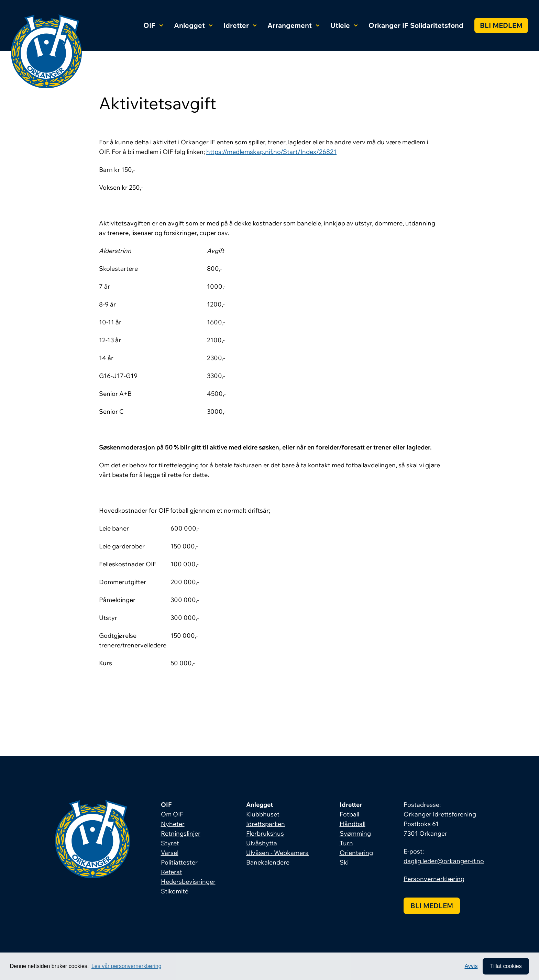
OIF (153, 25)
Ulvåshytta (262, 843)
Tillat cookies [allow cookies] (506, 966)
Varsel (170, 853)
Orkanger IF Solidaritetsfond (416, 25)
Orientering (356, 853)
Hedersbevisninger (188, 882)
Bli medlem (501, 25)
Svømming (355, 833)
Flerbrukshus (265, 833)
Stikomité (175, 891)
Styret (170, 843)
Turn (346, 843)
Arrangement (293, 25)
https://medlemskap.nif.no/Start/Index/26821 (271, 152)
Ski (344, 862)
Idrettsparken (266, 824)
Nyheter (173, 824)
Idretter (240, 25)
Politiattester (179, 862)
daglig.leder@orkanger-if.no (444, 861)
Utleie (344, 25)
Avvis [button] (471, 966)
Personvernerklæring (434, 879)
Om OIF (172, 814)
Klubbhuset (263, 814)
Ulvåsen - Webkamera (277, 853)
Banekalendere (268, 862)
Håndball (353, 824)
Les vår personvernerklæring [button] (126, 966)
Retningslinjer (181, 833)
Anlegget (193, 25)
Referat (172, 872)
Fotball (349, 814)
